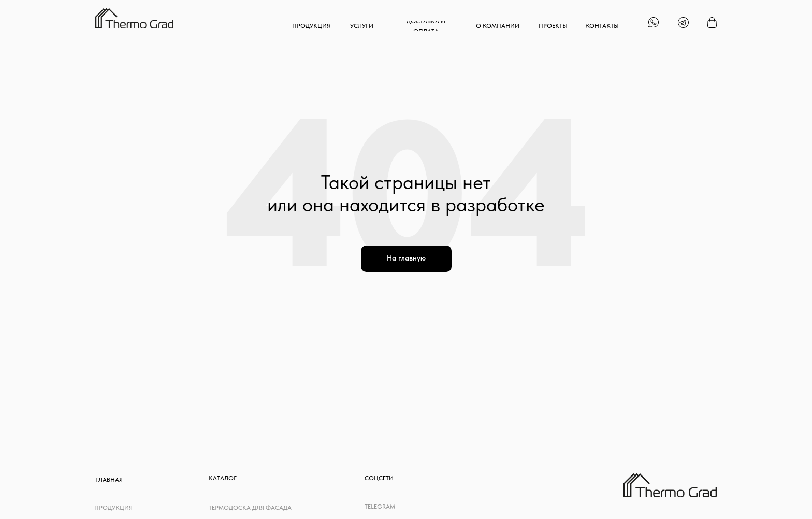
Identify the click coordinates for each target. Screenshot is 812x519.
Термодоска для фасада (250, 508)
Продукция (113, 508)
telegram (380, 507)
